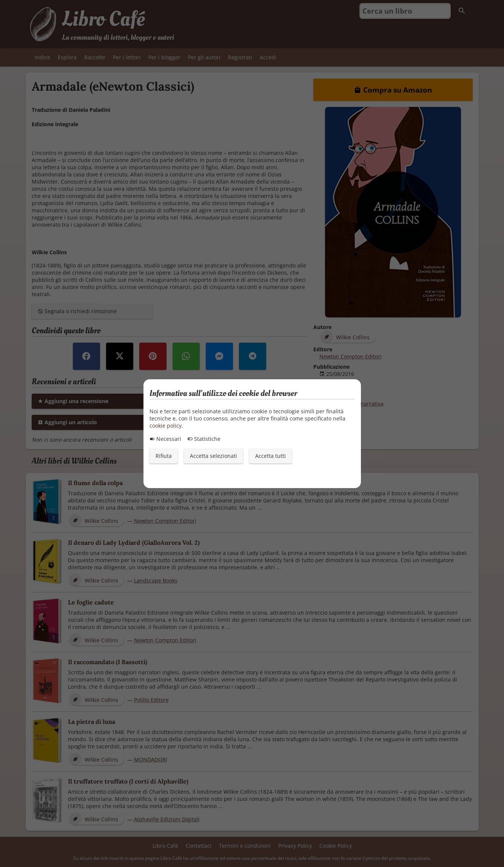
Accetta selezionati (213, 456)
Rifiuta (164, 456)
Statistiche (204, 439)
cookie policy (166, 426)
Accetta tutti (270, 456)
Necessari (165, 439)
